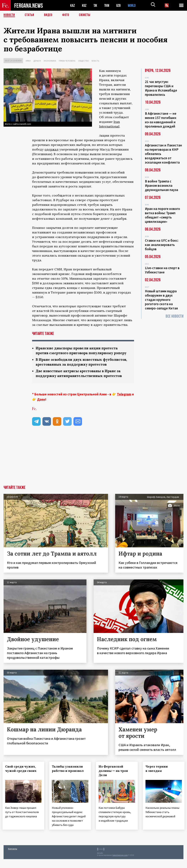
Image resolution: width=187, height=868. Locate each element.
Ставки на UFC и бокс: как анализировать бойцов (162, 245)
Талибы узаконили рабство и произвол (69, 778)
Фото (66, 15)
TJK (96, 5)
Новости (9, 15)
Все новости (175, 316)
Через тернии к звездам (158, 778)
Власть (95, 61)
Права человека (67, 61)
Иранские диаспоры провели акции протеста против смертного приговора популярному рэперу (78, 353)
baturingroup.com (120, 864)
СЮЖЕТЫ (85, 15)
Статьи (30, 15)
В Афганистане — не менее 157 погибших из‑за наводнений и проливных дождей (161, 120)
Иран (28, 61)
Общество (84, 61)
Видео (48, 15)
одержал (52, 149)
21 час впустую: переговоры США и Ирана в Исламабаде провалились (161, 88)
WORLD (133, 5)
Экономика (50, 61)
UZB (119, 5)
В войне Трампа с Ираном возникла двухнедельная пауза (162, 185)
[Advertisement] (93, 468)
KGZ (84, 5)
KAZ (73, 5)
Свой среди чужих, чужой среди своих (22, 778)
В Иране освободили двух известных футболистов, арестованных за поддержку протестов (76, 369)
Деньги (37, 61)
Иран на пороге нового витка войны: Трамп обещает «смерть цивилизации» (162, 215)
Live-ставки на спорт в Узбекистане (162, 270)
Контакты (13, 858)
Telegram (124, 404)
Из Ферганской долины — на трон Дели (115, 780)
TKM (107, 5)
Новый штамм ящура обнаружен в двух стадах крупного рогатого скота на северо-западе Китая (161, 300)
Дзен (41, 409)
